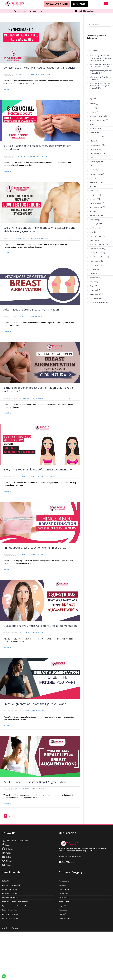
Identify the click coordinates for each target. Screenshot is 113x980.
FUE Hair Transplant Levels (11, 885)
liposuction (93, 240)
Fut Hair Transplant (96, 174)
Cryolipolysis (94, 149)
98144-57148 (21, 11)
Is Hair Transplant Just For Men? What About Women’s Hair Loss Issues (100, 58)
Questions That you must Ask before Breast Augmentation (40, 626)
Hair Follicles (94, 191)
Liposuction (63, 885)
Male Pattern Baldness (98, 244)
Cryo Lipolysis (63, 893)
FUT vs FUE (6, 881)
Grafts (92, 178)
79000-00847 (36, 11)
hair (91, 186)
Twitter (7, 853)
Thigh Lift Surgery (96, 286)
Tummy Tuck (94, 290)
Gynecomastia (64, 889)
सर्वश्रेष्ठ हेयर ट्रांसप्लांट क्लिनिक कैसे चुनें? (100, 77)
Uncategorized (95, 294)
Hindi (92, 232)
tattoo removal (95, 278)
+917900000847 (76, 856)
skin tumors (94, 273)
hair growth (94, 195)
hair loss (93, 199)
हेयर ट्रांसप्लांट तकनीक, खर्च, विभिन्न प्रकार (101, 71)
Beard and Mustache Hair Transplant (15, 902)
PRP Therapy (94, 265)
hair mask (93, 211)
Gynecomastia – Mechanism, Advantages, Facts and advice (39, 68)
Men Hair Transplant (97, 249)
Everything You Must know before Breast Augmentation (38, 469)
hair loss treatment (96, 207)
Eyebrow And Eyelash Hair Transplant (15, 906)
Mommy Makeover (96, 253)
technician (93, 282)
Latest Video (79, 4)
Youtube (7, 865)
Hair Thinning (94, 220)
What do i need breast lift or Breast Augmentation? (35, 782)
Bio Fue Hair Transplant (98, 120)
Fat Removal (94, 166)
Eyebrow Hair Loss (96, 153)
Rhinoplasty (94, 269)
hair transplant (95, 224)
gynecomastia (45, 74)
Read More (7, 89)
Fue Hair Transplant (96, 170)
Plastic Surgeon (95, 261)
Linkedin (7, 857)
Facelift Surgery (95, 162)
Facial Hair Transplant (10, 910)
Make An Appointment (57, 4)
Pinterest (7, 861)
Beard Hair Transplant (97, 116)
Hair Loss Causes (96, 203)
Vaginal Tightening (65, 918)
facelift (92, 157)
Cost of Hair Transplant (10, 918)
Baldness (93, 112)
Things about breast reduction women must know (35, 548)
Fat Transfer (63, 914)
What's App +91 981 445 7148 (15, 841)
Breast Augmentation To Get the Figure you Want (35, 704)
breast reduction (35, 74)
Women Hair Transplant (98, 302)
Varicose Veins (95, 298)
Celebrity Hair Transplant (11, 889)
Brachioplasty (94, 129)
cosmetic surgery (49, 476)
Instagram (8, 849)
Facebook (7, 845)
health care (94, 228)
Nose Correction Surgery (98, 257)
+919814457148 (66, 856)
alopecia (93, 104)
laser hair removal (96, 236)
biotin (92, 124)
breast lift (33, 156)
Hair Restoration (95, 215)
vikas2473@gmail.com (85, 11)
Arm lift (92, 108)
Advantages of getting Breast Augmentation (31, 309)
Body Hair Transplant (10, 893)
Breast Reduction (65, 902)
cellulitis (92, 141)
